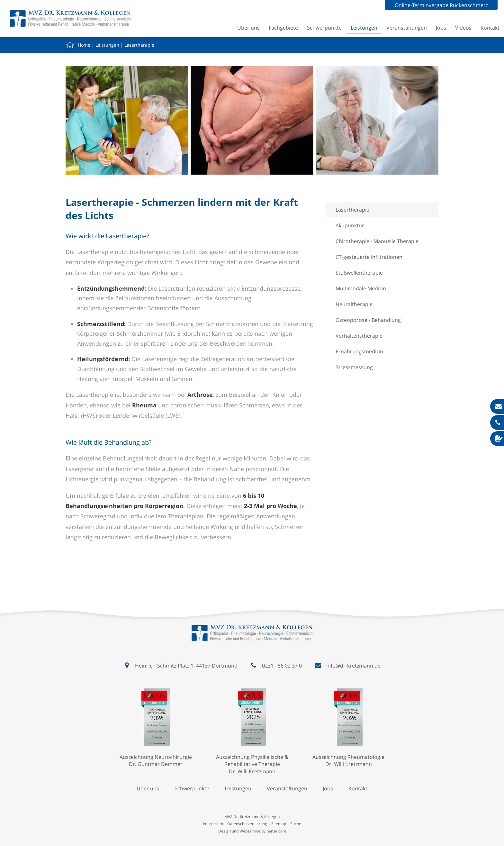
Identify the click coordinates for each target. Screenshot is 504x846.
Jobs (441, 28)
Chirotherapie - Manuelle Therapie (377, 241)
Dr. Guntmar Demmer (156, 764)
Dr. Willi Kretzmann (252, 771)
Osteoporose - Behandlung (368, 320)
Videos (463, 28)
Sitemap (279, 824)
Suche (296, 824)
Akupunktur (350, 225)
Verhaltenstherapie (359, 336)
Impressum (213, 824)
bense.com (276, 831)
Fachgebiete (283, 28)
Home (84, 45)
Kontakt (490, 28)
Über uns (248, 28)
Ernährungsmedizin (359, 351)
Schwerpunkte (324, 28)
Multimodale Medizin (361, 288)
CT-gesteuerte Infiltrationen (369, 257)
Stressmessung (354, 367)
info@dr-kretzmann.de (353, 666)
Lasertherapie (139, 45)
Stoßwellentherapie (359, 273)
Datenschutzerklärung (247, 824)
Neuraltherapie (354, 304)
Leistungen (364, 28)
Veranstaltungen (407, 28)
